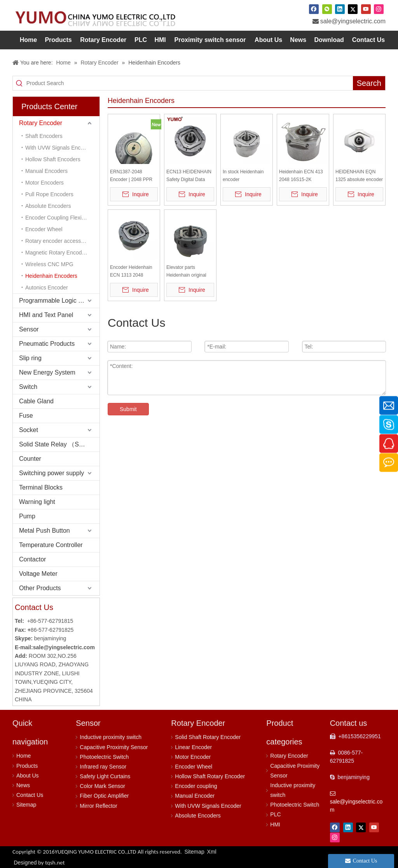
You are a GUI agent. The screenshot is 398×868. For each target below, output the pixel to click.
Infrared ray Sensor (103, 767)
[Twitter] (353, 9)
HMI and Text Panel (46, 315)
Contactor (32, 559)
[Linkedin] (340, 9)
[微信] (327, 9)
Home (24, 756)
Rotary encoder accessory (57, 241)
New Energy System (47, 372)
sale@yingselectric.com (353, 21)
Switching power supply (51, 473)
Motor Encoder (193, 757)
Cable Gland (36, 401)
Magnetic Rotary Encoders (57, 253)
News (23, 785)
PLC (275, 814)
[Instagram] (379, 9)
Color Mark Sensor (102, 786)
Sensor (29, 329)
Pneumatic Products (47, 344)
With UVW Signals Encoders (60, 148)
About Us (28, 776)
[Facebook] (314, 9)
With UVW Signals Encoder (208, 806)
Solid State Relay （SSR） (56, 444)
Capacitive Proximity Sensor (114, 747)
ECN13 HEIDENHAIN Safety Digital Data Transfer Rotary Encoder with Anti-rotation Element (189, 176)
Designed (39, 863)
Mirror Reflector (98, 806)
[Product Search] (190, 83)
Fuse (26, 416)
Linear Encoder (193, 747)
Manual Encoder (195, 796)
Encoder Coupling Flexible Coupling (62, 218)
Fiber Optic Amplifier (104, 796)
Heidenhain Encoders (51, 276)
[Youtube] (366, 9)
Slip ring (30, 358)
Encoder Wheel (44, 229)
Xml (212, 852)
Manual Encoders (46, 171)
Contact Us (30, 795)
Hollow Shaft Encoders (53, 159)
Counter (30, 459)
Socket (29, 430)
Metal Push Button (45, 531)
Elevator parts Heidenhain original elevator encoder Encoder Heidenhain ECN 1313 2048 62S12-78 (188, 272)
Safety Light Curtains (105, 776)
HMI (275, 824)
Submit (128, 409)
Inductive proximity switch (111, 737)
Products (27, 766)
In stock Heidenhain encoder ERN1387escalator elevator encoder (243, 176)
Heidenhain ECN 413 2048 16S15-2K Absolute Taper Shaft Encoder (301, 176)
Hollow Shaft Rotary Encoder (210, 776)
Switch (28, 387)
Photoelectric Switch (104, 757)
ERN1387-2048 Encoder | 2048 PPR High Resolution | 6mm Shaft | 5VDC (134, 176)
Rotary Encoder (41, 123)
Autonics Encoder (47, 288)
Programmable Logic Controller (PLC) (59, 301)
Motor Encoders (45, 183)
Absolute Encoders (48, 206)
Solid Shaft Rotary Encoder (208, 737)
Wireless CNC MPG (49, 264)
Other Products (40, 588)
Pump (27, 516)
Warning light (37, 502)
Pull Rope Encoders (49, 194)
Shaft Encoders (44, 136)
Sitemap (26, 805)
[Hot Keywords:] (369, 83)
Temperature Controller (51, 545)
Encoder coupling (196, 786)
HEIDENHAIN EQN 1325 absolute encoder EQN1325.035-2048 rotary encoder (359, 176)
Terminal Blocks (41, 487)
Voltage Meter (38, 574)
